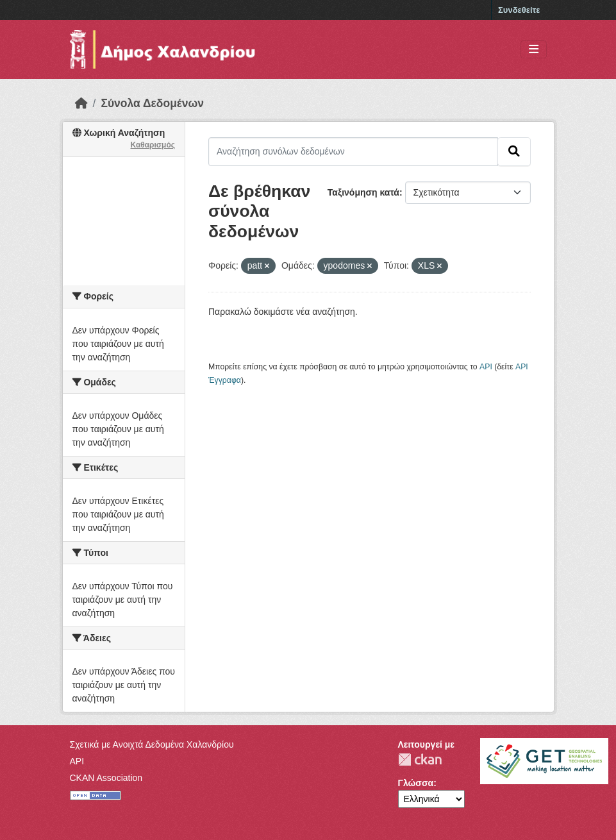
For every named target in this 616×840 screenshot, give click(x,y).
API (486, 367)
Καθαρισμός (153, 145)
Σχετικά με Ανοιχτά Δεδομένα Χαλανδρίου (152, 744)
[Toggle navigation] (534, 50)
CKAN (420, 760)
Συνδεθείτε (519, 10)
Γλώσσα (416, 783)
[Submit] (514, 151)
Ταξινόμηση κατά (363, 192)
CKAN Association (106, 778)
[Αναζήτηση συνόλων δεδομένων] (353, 151)
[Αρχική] (81, 103)
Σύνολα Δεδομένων (152, 103)
